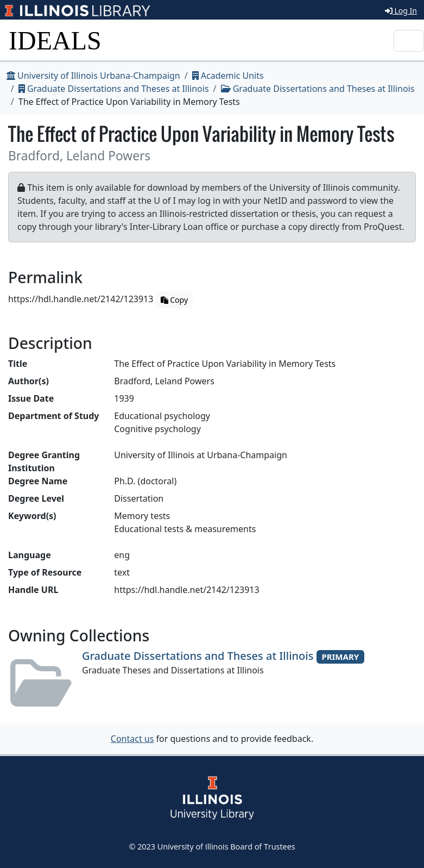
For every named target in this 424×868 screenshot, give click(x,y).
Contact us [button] (132, 739)
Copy (174, 300)
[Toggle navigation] (409, 41)
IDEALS (55, 40)
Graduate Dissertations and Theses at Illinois (114, 89)
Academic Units (228, 76)
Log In (401, 11)
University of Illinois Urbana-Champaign (93, 76)
